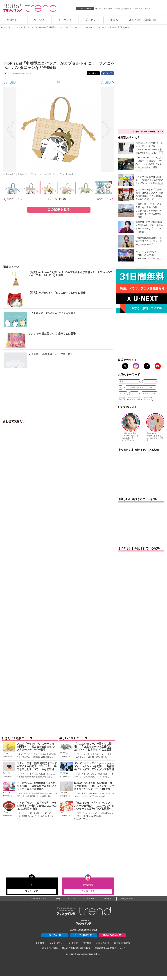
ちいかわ (123, 393)
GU (121, 387)
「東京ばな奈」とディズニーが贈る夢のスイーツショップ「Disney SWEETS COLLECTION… (94, 816)
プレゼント (92, 20)
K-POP (123, 399)
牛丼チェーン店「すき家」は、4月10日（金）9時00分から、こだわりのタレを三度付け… (36, 816)
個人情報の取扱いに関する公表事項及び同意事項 (66, 948)
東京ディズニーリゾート (130, 381)
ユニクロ (135, 393)
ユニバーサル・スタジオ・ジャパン (141, 387)
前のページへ (14, 199)
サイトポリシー (57, 943)
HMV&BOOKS (112, 935)
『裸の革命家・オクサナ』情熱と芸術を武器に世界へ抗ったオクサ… (123, 9)
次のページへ (103, 199)
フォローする (32, 891)
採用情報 (87, 943)
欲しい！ (40, 20)
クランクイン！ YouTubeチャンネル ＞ (147, 132)
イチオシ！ (66, 20)
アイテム (30, 27)
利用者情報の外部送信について (110, 948)
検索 (114, 20)
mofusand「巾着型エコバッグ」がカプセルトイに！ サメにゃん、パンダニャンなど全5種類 (77, 27)
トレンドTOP (17, 27)
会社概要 (40, 943)
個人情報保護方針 (123, 943)
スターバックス (151, 381)
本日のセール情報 (142, 20)
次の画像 (106, 83)
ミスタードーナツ (150, 393)
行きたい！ (15, 20)
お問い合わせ (103, 943)
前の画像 (11, 83)
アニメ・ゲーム (90, 899)
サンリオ (148, 399)
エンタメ (71, 899)
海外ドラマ (109, 899)
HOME (4, 27)
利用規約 (74, 943)
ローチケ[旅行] (83, 935)
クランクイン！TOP (40, 899)
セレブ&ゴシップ (128, 899)
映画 (58, 899)
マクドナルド (135, 399)
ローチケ (55, 935)
